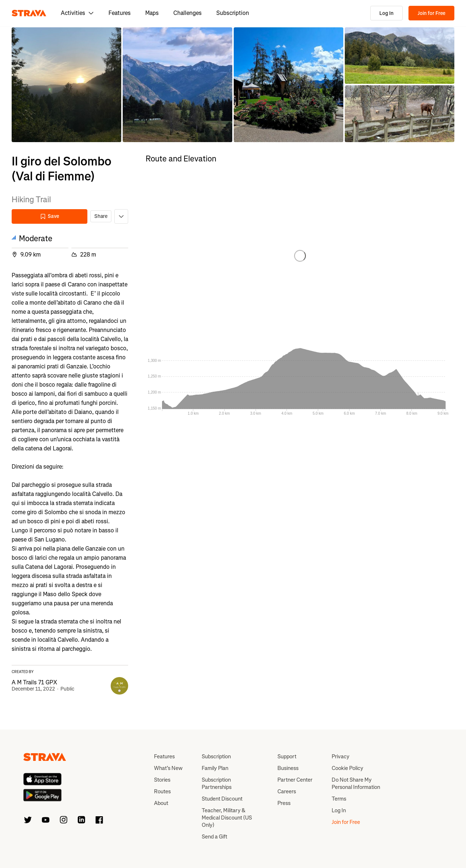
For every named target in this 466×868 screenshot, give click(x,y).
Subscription (233, 13)
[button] (66, 85)
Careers (287, 791)
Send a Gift (214, 837)
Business (288, 768)
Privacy (341, 756)
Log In (386, 13)
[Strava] (29, 13)
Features (120, 13)
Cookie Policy (347, 768)
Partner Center (295, 780)
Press (284, 803)
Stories (162, 780)
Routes (162, 791)
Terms (339, 799)
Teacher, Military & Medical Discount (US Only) (227, 818)
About (161, 803)
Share (101, 216)
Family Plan (215, 768)
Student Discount (222, 799)
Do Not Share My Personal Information (356, 783)
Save (50, 216)
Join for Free (431, 13)
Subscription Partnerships (217, 783)
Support (287, 756)
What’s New (168, 768)
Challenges (187, 13)
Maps (152, 13)
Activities (77, 13)
